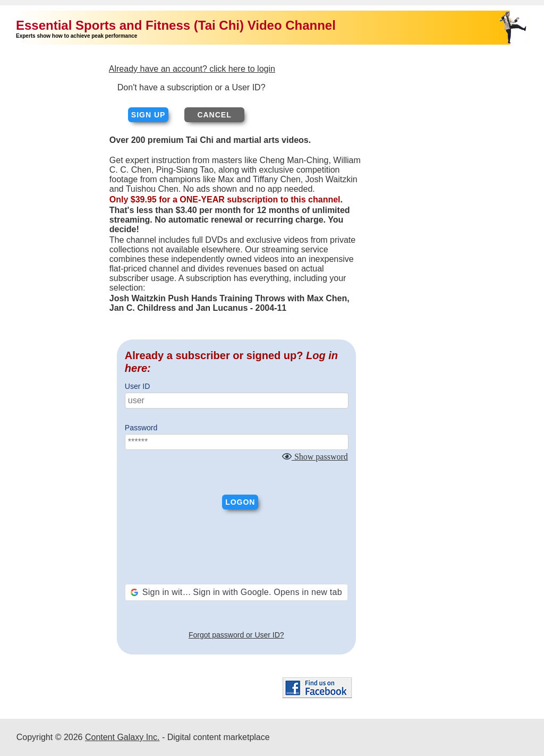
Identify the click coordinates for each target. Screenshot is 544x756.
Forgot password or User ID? (236, 635)
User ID (137, 386)
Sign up (148, 115)
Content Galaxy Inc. (122, 737)
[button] (236, 592)
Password (141, 428)
